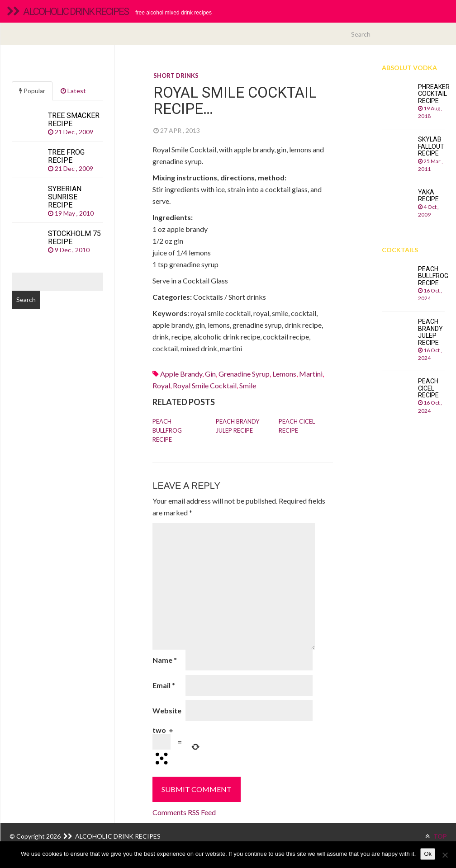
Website (167, 710)
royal (161, 385)
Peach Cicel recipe (297, 426)
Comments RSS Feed (184, 812)
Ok (428, 854)
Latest (73, 91)
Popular (32, 91)
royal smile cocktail (205, 385)
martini (311, 374)
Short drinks (176, 75)
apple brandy (181, 374)
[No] (445, 855)
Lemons (284, 374)
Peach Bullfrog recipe (167, 430)
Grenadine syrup (244, 374)
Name (165, 660)
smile (248, 385)
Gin (210, 374)
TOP (436, 836)
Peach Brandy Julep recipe (237, 426)
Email (164, 685)
